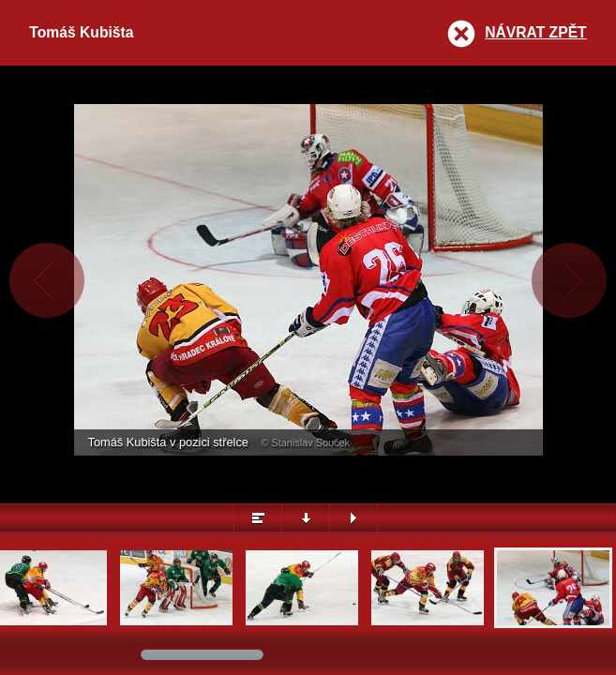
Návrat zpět (535, 32)
